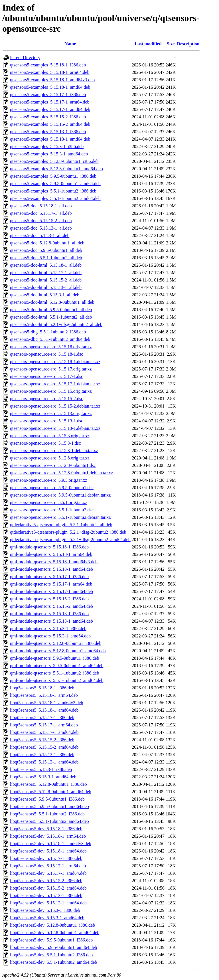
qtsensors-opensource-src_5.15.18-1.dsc (46, 354)
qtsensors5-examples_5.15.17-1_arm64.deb (50, 102)
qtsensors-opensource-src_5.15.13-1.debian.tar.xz (55, 428)
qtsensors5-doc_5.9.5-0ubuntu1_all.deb (46, 250)
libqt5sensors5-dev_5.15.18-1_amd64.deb (48, 851)
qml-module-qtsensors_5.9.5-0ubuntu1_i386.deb (54, 658)
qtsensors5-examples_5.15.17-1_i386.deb (48, 95)
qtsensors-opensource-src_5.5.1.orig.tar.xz (49, 502)
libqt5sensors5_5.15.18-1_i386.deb (42, 688)
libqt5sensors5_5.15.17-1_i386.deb (42, 717)
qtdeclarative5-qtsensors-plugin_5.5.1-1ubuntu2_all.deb (61, 525)
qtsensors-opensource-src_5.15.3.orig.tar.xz (50, 436)
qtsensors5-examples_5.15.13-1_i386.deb (48, 132)
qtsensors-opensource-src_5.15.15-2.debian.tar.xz (55, 406)
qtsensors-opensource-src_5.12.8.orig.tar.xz (50, 458)
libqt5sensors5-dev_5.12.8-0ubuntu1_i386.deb (52, 925)
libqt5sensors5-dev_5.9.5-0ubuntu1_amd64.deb (53, 947)
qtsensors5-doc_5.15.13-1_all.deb (41, 228)
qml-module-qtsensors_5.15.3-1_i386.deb (48, 628)
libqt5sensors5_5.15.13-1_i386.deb (42, 755)
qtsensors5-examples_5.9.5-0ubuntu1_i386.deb (53, 176)
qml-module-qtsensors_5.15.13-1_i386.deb (49, 614)
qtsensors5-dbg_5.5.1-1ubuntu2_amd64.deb (50, 339)
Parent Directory (25, 57)
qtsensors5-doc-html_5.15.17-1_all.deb (46, 273)
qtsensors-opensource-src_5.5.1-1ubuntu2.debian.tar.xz (60, 517)
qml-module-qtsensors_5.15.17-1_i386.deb (49, 577)
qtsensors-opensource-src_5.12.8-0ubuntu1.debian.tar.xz (61, 473)
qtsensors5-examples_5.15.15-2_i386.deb (48, 117)
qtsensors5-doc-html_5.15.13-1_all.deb (46, 287)
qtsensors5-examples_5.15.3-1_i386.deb (47, 146)
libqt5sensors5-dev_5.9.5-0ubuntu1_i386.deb (51, 940)
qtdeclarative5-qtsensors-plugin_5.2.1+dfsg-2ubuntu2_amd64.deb (70, 539)
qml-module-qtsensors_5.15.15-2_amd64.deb (51, 606)
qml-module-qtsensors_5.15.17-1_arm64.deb (51, 584)
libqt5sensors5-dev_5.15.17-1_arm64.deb (48, 866)
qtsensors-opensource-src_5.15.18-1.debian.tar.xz (55, 362)
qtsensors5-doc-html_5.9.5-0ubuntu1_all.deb (51, 310)
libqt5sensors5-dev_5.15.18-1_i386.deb (46, 829)
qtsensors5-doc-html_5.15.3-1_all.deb (45, 295)
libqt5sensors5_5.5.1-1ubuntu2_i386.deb (47, 814)
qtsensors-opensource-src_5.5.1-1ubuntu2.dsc (52, 510)
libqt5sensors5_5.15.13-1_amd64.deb (44, 762)
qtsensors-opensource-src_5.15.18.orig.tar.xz (51, 347)
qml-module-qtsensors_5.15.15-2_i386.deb (49, 599)
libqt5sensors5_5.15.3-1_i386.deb (41, 769)
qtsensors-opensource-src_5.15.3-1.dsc (45, 443)
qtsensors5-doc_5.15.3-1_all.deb (40, 235)
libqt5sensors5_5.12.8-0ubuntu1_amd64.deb (51, 792)
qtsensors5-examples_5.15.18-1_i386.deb (48, 65)
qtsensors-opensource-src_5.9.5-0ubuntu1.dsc (52, 488)
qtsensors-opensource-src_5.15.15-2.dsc (46, 399)
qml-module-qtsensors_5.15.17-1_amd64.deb (51, 591)
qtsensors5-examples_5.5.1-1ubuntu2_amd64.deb (55, 198)
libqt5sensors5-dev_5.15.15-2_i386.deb (46, 881)
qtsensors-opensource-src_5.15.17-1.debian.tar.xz (55, 384)
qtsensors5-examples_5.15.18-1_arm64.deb (50, 72)
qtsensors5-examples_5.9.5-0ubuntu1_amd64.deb (55, 184)
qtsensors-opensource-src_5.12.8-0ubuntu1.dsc (53, 465)
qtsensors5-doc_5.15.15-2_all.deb (41, 221)
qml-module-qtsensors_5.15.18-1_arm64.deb (51, 554)
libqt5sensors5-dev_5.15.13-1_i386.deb (46, 895)
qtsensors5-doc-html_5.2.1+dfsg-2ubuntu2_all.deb (56, 324)
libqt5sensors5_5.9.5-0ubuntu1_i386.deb (47, 799)
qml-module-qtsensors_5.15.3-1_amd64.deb (50, 636)
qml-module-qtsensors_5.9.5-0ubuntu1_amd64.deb (57, 666)
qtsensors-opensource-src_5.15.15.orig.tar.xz (51, 391)
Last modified (148, 44)
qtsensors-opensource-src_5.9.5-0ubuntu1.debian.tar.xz (60, 495)
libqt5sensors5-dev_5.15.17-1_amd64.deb (48, 873)
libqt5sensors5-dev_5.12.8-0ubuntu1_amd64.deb (55, 933)
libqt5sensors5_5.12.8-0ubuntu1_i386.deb (48, 784)
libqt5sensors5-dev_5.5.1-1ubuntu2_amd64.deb (53, 962)
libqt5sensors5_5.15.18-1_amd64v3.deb (46, 703)
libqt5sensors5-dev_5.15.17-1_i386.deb (46, 858)
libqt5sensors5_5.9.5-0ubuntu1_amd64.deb (49, 806)
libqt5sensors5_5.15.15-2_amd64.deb (44, 747)
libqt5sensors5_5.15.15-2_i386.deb (42, 740)
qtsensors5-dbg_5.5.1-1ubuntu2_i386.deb (48, 332)
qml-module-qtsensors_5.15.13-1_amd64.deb (51, 621)
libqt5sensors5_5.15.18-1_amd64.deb (44, 710)
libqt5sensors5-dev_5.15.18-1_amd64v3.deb (51, 844)
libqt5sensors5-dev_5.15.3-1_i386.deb (45, 910)
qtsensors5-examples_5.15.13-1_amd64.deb (50, 139)
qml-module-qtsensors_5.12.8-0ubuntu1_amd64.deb (58, 651)
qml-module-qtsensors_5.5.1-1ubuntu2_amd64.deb (57, 680)
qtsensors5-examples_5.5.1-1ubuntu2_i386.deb (53, 191)
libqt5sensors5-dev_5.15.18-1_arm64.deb (48, 836)
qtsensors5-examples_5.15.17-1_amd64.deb (50, 109)
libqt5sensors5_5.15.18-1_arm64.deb (44, 695)
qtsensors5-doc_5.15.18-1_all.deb (41, 206)
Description (188, 44)
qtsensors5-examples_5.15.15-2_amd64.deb (50, 124)
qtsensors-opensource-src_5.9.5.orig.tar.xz (49, 480)
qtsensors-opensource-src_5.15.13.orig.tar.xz (51, 413)
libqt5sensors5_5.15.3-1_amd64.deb (43, 777)
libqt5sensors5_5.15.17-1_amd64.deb (44, 732)
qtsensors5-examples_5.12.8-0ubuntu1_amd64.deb (56, 169)
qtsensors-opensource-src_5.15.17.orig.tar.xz (51, 369)
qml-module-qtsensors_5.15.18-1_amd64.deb (51, 569)
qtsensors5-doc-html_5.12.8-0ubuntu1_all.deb (52, 302)
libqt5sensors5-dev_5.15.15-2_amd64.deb (48, 888)
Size (171, 44)
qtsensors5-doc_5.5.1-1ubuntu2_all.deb (46, 258)
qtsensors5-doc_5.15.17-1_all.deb (41, 213)
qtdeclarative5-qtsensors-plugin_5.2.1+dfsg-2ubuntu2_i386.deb (68, 532)
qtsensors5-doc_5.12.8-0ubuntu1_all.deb (47, 243)
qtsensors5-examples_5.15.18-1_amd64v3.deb (52, 80)
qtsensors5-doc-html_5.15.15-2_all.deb (46, 280)
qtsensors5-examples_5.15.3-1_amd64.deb (49, 154)
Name (70, 44)
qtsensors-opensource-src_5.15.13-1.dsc (46, 421)
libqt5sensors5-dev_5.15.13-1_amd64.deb (48, 903)
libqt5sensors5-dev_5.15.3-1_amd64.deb (47, 918)
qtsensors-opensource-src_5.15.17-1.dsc (46, 376)
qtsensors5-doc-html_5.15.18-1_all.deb (46, 265)
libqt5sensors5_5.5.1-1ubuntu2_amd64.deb (49, 821)
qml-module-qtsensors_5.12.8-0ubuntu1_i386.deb (56, 643)
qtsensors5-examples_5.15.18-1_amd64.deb (50, 87)
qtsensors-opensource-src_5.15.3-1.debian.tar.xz (54, 450)
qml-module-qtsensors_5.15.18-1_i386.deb (49, 547)
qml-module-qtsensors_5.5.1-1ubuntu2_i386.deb (54, 673)
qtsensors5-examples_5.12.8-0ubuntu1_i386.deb (54, 161)
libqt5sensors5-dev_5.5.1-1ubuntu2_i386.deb (51, 955)
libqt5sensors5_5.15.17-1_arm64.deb (44, 725)
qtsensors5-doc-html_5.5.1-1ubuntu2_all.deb (51, 317)
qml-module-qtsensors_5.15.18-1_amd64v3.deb (54, 562)
